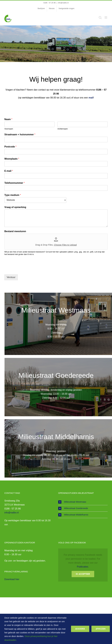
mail (91, 98)
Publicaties (83, 567)
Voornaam (9, 129)
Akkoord (80, 629)
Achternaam (63, 129)
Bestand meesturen (15, 231)
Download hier (12, 579)
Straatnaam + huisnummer (20, 134)
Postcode (10, 147)
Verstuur (11, 277)
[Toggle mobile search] (100, 17)
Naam (8, 119)
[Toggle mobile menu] (106, 17)
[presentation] (27, 270)
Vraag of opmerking (15, 207)
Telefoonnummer (15, 183)
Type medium (13, 195)
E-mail (9, 171)
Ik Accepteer (83, 574)
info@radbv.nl (63, 3)
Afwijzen (101, 629)
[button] (83, 502)
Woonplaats (12, 159)
